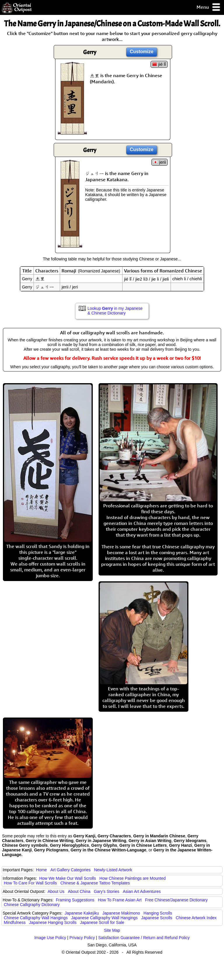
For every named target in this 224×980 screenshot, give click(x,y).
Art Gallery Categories (71, 870)
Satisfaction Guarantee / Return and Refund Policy (144, 938)
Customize (142, 52)
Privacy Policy (82, 938)
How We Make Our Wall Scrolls (67, 878)
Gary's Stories (107, 891)
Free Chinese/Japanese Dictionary (176, 900)
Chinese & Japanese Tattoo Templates (95, 883)
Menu (209, 7)
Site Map (112, 930)
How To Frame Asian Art (120, 900)
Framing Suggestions (75, 900)
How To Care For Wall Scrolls (30, 883)
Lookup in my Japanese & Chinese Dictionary (115, 311)
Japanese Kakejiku (82, 913)
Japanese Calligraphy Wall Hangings (104, 918)
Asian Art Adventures (142, 891)
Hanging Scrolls (158, 913)
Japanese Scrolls (157, 918)
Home (42, 870)
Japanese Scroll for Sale (102, 922)
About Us (56, 891)
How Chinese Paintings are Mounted (133, 878)
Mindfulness (15, 922)
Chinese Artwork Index (196, 918)
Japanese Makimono (121, 913)
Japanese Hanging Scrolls (53, 922)
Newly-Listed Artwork (113, 870)
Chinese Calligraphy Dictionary (32, 905)
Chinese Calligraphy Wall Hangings (36, 918)
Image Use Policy (50, 938)
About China (79, 891)
